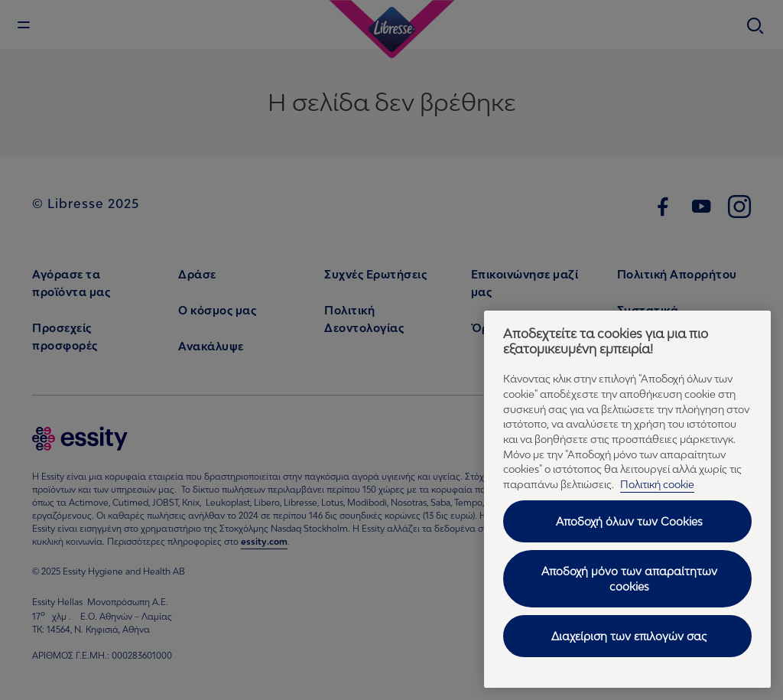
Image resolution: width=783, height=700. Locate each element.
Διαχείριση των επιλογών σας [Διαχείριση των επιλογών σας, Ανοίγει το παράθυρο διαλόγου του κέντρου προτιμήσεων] (629, 636)
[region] (627, 499)
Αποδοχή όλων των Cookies (629, 521)
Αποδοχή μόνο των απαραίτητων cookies (629, 579)
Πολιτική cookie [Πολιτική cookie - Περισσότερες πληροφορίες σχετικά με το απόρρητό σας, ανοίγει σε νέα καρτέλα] (657, 484)
